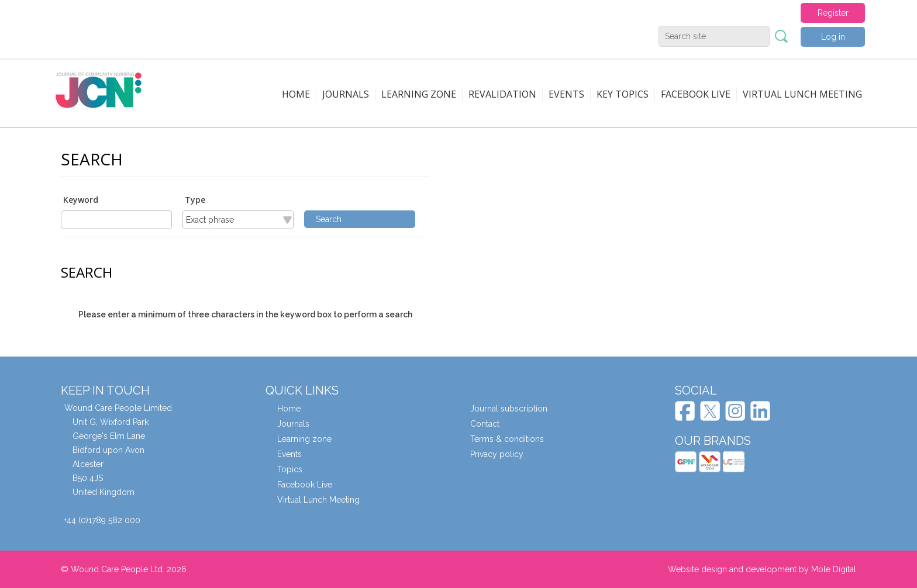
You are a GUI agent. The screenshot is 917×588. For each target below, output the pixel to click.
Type (195, 200)
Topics (290, 469)
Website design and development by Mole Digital (762, 569)
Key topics (623, 94)
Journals (346, 94)
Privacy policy (497, 454)
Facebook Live (305, 485)
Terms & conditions (507, 439)
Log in (833, 37)
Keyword (81, 200)
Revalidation (502, 94)
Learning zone (419, 94)
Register (833, 13)
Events (566, 94)
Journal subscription (509, 409)
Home (296, 94)
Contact (485, 424)
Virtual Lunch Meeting (802, 94)
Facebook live (696, 94)
